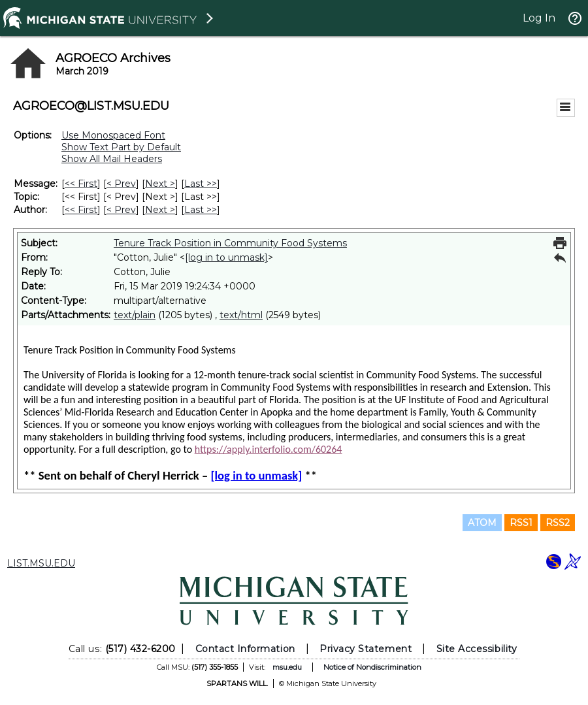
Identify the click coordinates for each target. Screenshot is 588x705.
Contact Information (245, 649)
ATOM (482, 523)
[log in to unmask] (226, 257)
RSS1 (521, 523)
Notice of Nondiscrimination (372, 667)
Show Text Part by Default (121, 147)
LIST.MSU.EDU (41, 563)
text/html (241, 315)
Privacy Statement (366, 649)
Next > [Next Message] (160, 184)
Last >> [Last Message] (201, 184)
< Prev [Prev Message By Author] (121, 210)
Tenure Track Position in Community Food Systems (230, 243)
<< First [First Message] (81, 184)
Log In (539, 18)
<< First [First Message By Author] (81, 210)
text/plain (135, 315)
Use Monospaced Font (113, 135)
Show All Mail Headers (112, 159)
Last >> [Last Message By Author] (201, 210)
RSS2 (558, 523)
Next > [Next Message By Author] (160, 210)
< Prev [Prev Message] (121, 184)
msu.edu (287, 667)
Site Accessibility (477, 649)
